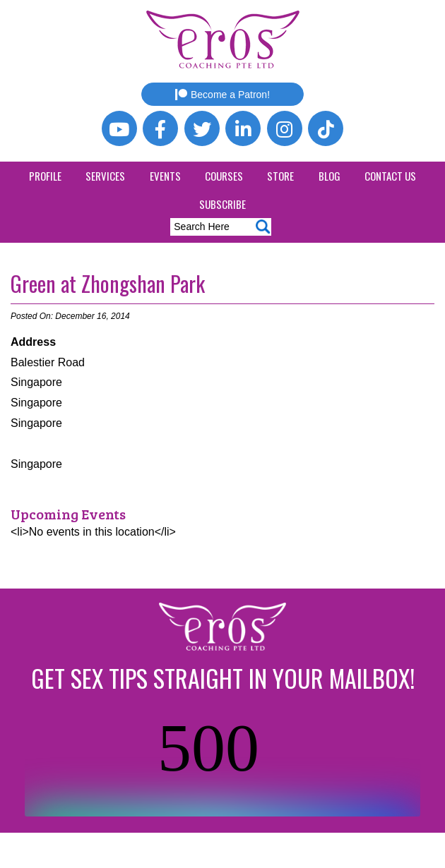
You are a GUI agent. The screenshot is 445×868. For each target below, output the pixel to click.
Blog (330, 176)
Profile (45, 176)
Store (280, 176)
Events (165, 176)
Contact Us (390, 176)
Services (105, 176)
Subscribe (222, 204)
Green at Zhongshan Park (108, 283)
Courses (224, 176)
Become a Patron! (222, 95)
